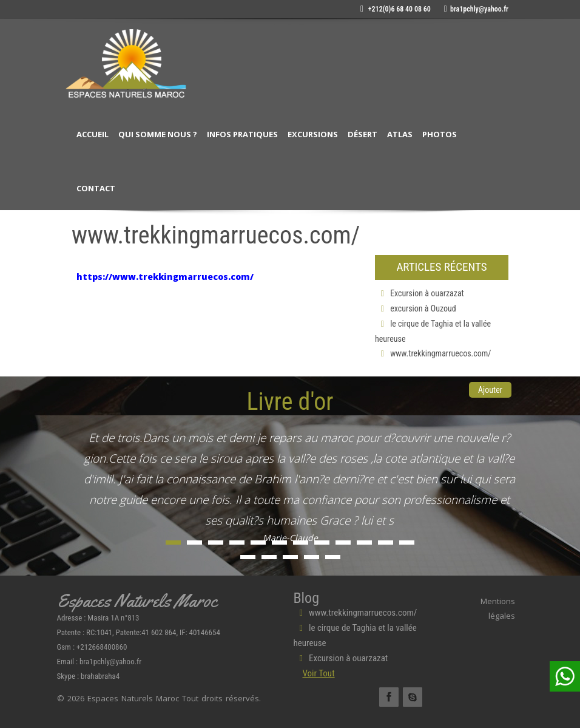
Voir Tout (319, 673)
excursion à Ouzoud (416, 308)
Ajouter (490, 390)
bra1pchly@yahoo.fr (476, 9)
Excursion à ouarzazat (420, 293)
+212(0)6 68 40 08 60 (396, 9)
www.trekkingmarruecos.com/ (433, 353)
